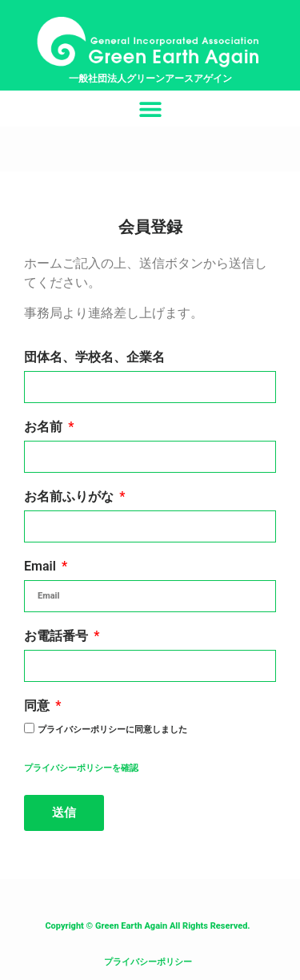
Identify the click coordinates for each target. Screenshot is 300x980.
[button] (150, 109)
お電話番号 (58, 637)
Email (42, 567)
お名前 (45, 427)
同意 (38, 706)
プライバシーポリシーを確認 (81, 768)
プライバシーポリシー (148, 962)
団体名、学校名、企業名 (94, 358)
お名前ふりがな (70, 497)
